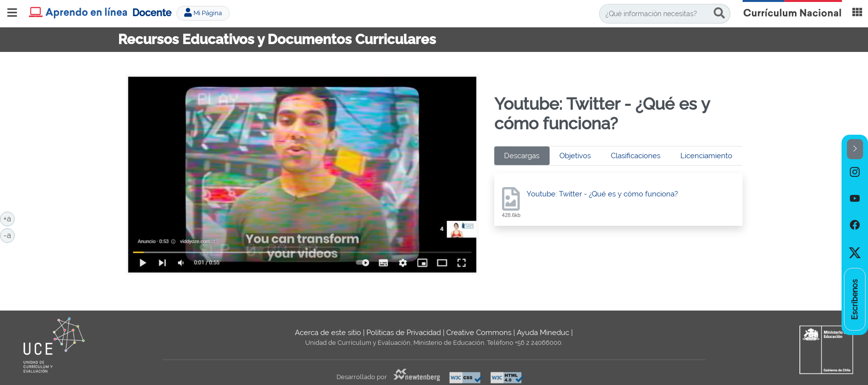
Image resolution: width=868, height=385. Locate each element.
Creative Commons (479, 333)
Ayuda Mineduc (543, 333)
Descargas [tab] (522, 156)
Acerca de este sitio (328, 333)
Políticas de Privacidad (404, 333)
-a (9, 235)
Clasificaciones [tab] (636, 156)
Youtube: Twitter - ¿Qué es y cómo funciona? (602, 194)
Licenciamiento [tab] (706, 156)
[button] (855, 149)
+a (9, 218)
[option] (855, 172)
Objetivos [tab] (575, 156)
